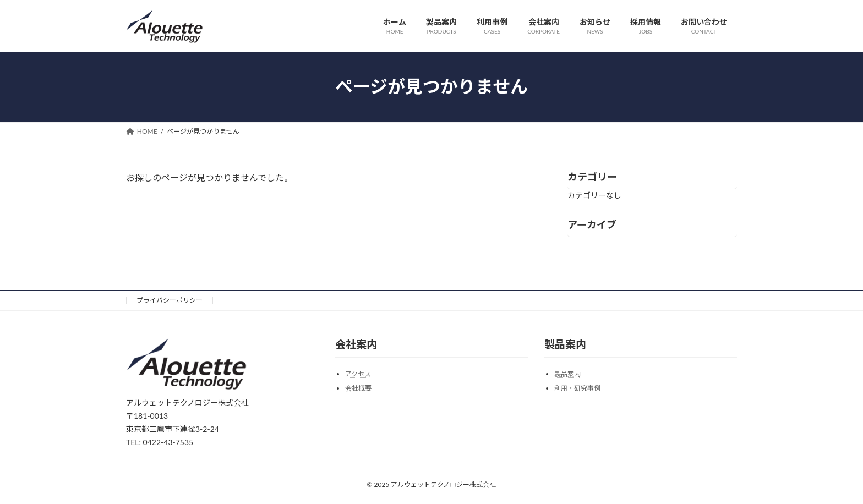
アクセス (358, 374)
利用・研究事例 (577, 388)
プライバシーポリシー (170, 300)
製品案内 (567, 374)
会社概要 (358, 388)
